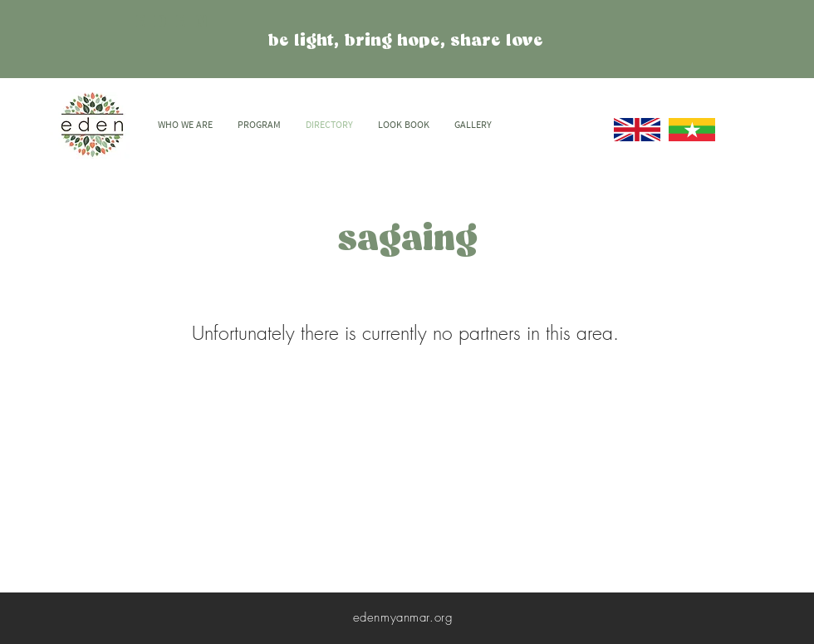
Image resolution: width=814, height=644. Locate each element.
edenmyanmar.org (403, 617)
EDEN (176, 23)
